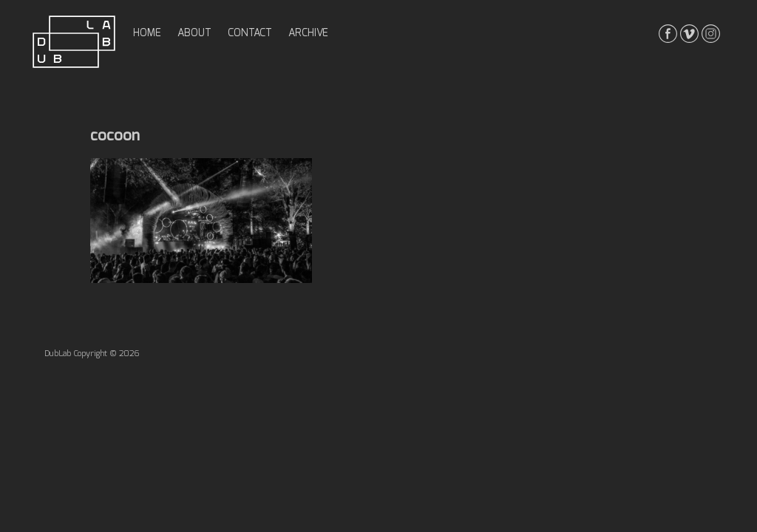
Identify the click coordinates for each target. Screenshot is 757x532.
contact (250, 33)
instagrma (711, 34)
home (147, 33)
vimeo (689, 34)
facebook (668, 34)
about (194, 33)
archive (308, 33)
